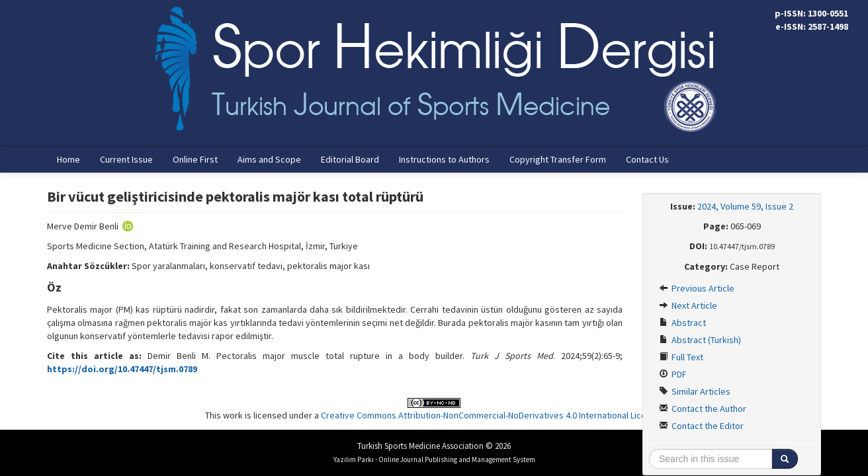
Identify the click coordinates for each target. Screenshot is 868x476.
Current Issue (126, 159)
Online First (195, 159)
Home (68, 159)
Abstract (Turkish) (700, 340)
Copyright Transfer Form (558, 159)
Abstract (682, 323)
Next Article (688, 305)
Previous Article (697, 288)
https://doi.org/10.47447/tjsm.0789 (122, 369)
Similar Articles (695, 391)
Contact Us (647, 159)
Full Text (681, 357)
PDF (673, 374)
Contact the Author (703, 409)
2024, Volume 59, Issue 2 (745, 206)
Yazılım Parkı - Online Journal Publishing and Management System (434, 459)
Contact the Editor (701, 426)
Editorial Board (350, 159)
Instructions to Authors (444, 159)
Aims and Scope (269, 159)
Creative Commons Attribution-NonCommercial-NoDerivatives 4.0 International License (491, 415)
